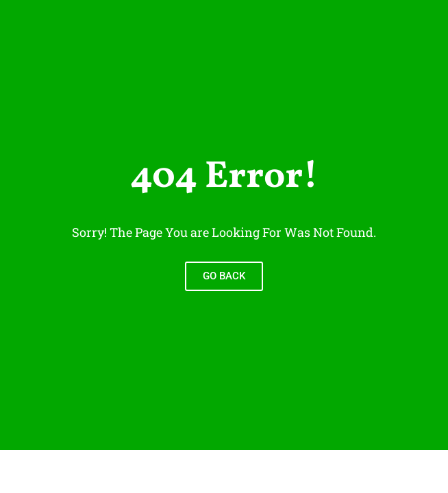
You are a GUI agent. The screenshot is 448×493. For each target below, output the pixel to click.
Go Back (224, 276)
